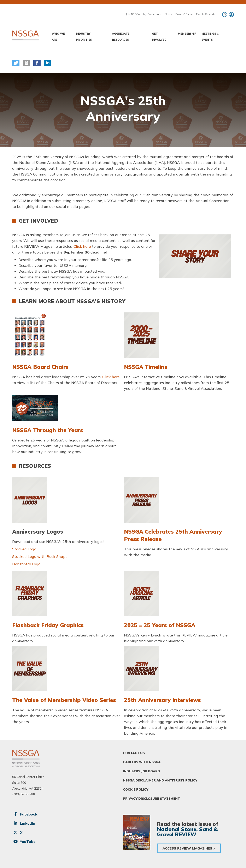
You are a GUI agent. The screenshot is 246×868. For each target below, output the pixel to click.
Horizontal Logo (26, 564)
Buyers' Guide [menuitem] (184, 14)
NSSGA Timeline (146, 367)
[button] (16, 63)
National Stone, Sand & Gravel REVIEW (187, 832)
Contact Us (134, 753)
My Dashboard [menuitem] (152, 14)
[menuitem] (231, 15)
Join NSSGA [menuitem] (133, 14)
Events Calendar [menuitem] (206, 14)
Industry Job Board (142, 771)
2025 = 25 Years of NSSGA (160, 625)
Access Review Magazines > (189, 848)
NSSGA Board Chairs (40, 367)
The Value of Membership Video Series (64, 700)
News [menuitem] (168, 14)
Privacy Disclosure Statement (151, 799)
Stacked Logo (24, 549)
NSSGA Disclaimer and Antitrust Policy (160, 780)
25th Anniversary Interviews (162, 700)
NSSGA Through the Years (48, 430)
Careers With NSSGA (142, 762)
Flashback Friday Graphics (48, 625)
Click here (83, 246)
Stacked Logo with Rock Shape (40, 557)
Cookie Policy (136, 789)
